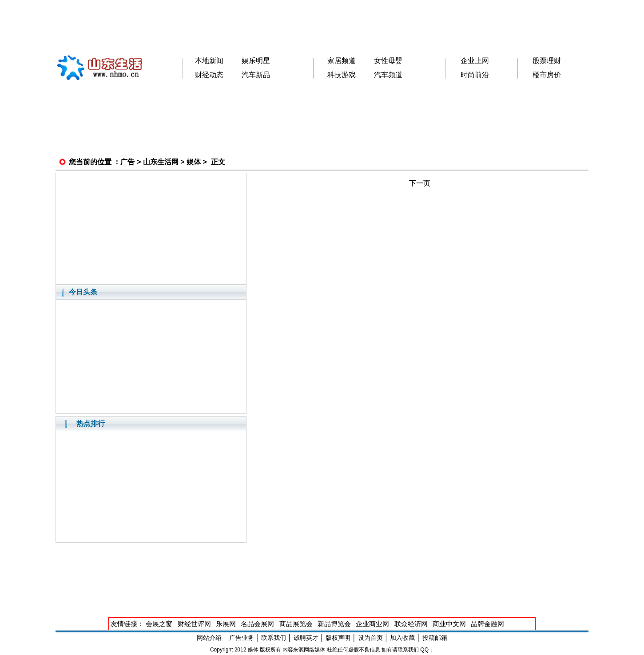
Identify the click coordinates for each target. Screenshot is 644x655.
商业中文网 (449, 624)
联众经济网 (411, 624)
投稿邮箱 (435, 638)
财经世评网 (194, 624)
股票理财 (547, 61)
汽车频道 (388, 75)
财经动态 (209, 75)
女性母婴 (388, 61)
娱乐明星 (256, 61)
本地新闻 (209, 61)
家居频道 (342, 61)
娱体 (194, 162)
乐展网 (226, 624)
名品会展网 (257, 624)
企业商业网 (372, 624)
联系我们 (274, 638)
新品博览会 (334, 624)
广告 (127, 162)
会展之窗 (159, 624)
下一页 (420, 183)
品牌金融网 (487, 624)
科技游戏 (342, 75)
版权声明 (338, 638)
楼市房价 (547, 75)
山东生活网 (161, 162)
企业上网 (475, 61)
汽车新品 (256, 75)
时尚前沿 (475, 75)
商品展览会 (296, 624)
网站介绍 (209, 638)
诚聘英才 (306, 638)
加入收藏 (402, 638)
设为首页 (370, 638)
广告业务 (242, 638)
